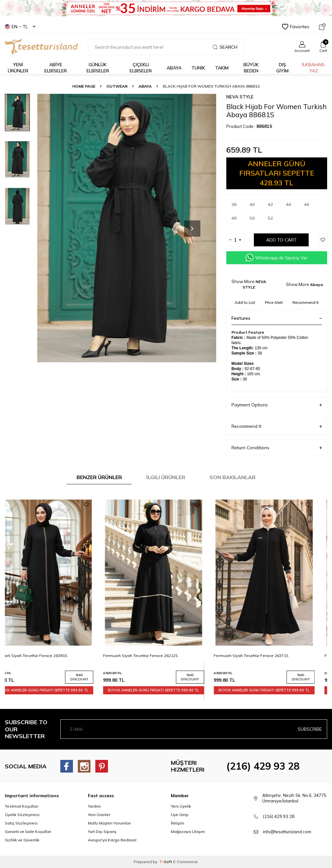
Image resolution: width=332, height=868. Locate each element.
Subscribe (310, 729)
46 (309, 206)
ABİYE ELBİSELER (56, 68)
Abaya (174, 68)
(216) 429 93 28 (263, 766)
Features (277, 318)
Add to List (245, 302)
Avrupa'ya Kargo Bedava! (112, 840)
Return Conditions (277, 448)
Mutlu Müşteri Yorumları (109, 823)
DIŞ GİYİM (282, 68)
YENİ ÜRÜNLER (18, 68)
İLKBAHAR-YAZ (314, 68)
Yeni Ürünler (99, 815)
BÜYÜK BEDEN (251, 68)
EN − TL (20, 27)
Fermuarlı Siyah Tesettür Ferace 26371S (264, 656)
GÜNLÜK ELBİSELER (98, 68)
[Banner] (166, 8)
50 (255, 220)
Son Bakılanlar (232, 477)
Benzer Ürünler (99, 477)
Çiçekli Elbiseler (141, 68)
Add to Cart (281, 240)
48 (237, 220)
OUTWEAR (117, 86)
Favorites (296, 27)
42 (273, 206)
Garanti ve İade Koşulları (28, 831)
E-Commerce (185, 862)
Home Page (84, 86)
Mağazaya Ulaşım (188, 831)
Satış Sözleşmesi (21, 823)
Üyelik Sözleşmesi (22, 815)
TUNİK (198, 68)
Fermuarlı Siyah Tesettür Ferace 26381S (42, 656)
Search (225, 47)
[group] (127, 229)
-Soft (166, 862)
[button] (192, 229)
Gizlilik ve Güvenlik (22, 840)
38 (237, 206)
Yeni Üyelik (181, 806)
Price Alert (274, 302)
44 (291, 206)
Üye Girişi (180, 815)
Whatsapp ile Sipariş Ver (277, 258)
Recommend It (306, 302)
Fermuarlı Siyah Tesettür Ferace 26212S (153, 656)
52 (273, 220)
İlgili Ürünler (166, 477)
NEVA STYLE (240, 97)
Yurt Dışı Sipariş (102, 831)
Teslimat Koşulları (22, 806)
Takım (222, 68)
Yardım (94, 806)
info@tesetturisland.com (287, 832)
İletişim (178, 823)
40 (255, 206)
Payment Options (277, 405)
